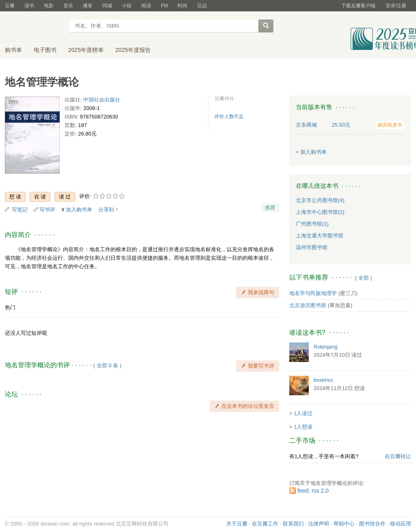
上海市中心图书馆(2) (320, 212)
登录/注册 (396, 6)
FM (164, 6)
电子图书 (45, 50)
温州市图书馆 (312, 247)
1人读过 (303, 413)
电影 (49, 6)
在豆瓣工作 (265, 524)
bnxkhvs (323, 380)
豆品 (202, 6)
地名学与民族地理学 (313, 293)
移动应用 (401, 524)
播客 (88, 6)
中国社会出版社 (102, 100)
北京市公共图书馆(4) (320, 200)
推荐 (270, 208)
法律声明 (318, 524)
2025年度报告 (133, 50)
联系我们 (293, 524)
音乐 (68, 6)
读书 (29, 6)
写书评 (47, 210)
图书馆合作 (372, 524)
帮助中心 (344, 524)
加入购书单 (79, 210)
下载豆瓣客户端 (358, 6)
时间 (182, 6)
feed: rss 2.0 (313, 491)
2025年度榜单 (86, 50)
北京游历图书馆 (308, 305)
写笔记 (20, 210)
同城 (107, 6)
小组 (127, 6)
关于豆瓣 (237, 524)
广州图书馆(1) (312, 224)
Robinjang (326, 347)
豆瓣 (10, 6)
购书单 (13, 50)
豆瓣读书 (34, 27)
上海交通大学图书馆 (320, 236)
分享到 (106, 210)
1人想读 (303, 427)
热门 (10, 307)
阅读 (146, 6)
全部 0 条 (107, 365)
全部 (364, 278)
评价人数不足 (229, 116)
